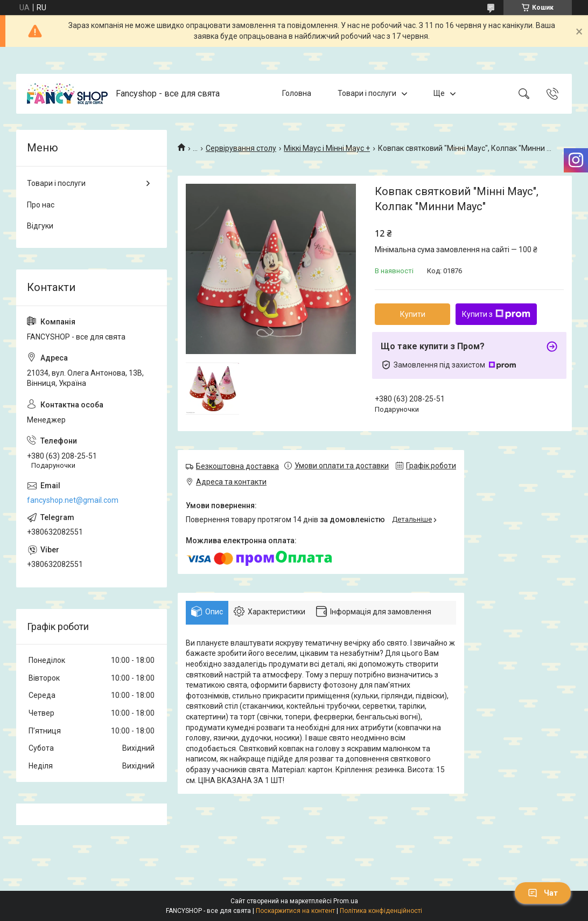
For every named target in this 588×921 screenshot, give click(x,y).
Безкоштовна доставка (237, 466)
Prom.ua (346, 901)
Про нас (41, 205)
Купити (413, 314)
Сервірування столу (241, 148)
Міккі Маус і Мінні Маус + (327, 148)
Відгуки (40, 226)
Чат (543, 893)
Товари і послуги (367, 93)
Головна (297, 93)
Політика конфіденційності (381, 911)
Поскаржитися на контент (295, 911)
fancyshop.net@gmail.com (73, 500)
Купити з (496, 314)
